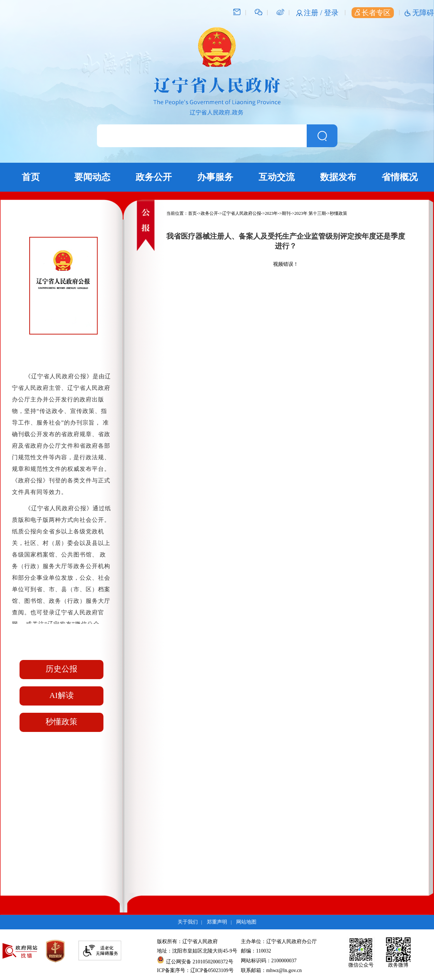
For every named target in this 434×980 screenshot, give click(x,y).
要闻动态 (92, 177)
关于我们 (188, 922)
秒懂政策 (61, 722)
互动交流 (277, 177)
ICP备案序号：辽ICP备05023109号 (195, 970)
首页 (31, 177)
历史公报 (61, 669)
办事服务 (215, 177)
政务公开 (154, 177)
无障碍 (423, 13)
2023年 (271, 213)
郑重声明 (217, 922)
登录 (331, 13)
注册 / (314, 13)
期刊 (286, 213)
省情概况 (400, 177)
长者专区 (373, 13)
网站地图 (246, 922)
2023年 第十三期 (310, 213)
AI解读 (61, 695)
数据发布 (338, 177)
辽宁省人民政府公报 (242, 213)
